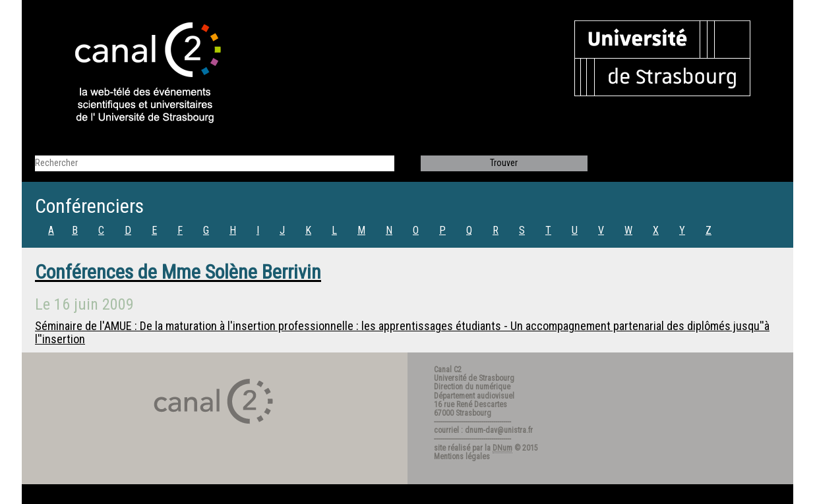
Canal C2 (448, 370)
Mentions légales (462, 457)
